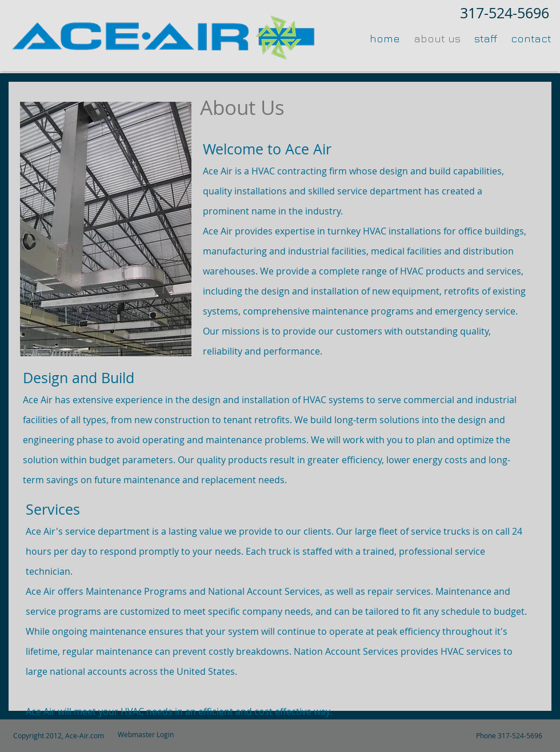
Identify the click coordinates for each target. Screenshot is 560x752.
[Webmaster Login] (146, 735)
